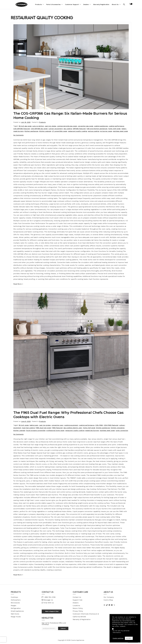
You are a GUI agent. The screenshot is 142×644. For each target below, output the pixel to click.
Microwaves (15, 603)
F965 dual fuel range (43, 428)
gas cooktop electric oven (73, 428)
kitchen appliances (31, 131)
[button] (43, 4)
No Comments (18, 135)
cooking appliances (101, 126)
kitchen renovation (118, 428)
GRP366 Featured (79, 129)
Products (39, 4)
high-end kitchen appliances (97, 129)
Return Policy (78, 608)
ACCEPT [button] (129, 638)
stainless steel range (120, 131)
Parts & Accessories (54, 4)
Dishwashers (16, 600)
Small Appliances (17, 611)
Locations (76, 606)
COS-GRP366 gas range (39, 129)
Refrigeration (16, 608)
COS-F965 (99, 425)
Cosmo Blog (108, 600)
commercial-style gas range (67, 126)
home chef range (114, 129)
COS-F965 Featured (111, 425)
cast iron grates (50, 126)
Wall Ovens (15, 614)
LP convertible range (59, 131)
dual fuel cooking (28, 428)
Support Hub (78, 600)
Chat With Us (49, 603)
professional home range (55, 430)
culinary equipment (56, 129)
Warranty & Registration (82, 619)
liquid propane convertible (36, 430)
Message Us (48, 600)
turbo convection (122, 430)
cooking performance (116, 126)
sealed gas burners (92, 430)
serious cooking (94, 131)
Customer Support (73, 4)
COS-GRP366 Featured (22, 129)
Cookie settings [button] (118, 638)
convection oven (57, 425)
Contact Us (77, 597)
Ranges (14, 606)
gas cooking (68, 129)
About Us (116, 4)
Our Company (109, 597)
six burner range (106, 131)
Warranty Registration (101, 4)
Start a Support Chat (52, 611)
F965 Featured (57, 428)
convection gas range (85, 126)
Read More (18, 284)
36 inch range (24, 425)
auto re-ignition (38, 126)
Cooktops (14, 597)
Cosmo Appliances (78, 640)
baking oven (34, 425)
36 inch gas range (25, 126)
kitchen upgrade (45, 131)
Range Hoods (16, 617)
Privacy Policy (78, 611)
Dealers (87, 4)
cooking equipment (71, 425)
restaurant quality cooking (78, 131)
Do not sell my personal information (121, 632)
